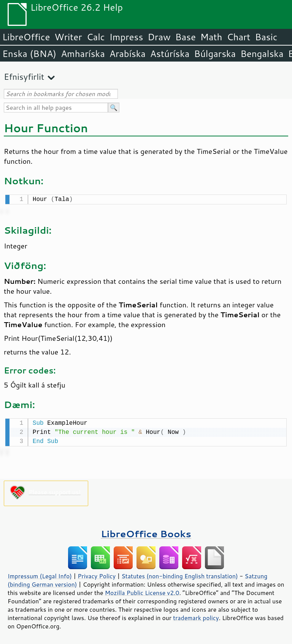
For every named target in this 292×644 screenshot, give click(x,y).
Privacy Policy (97, 574)
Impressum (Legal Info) (40, 574)
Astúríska (170, 54)
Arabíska (128, 54)
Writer (68, 37)
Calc (96, 37)
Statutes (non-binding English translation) (179, 574)
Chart (238, 37)
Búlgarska (215, 54)
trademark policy (196, 616)
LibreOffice (26, 37)
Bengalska (262, 54)
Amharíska (83, 54)
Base (186, 37)
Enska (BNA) (29, 54)
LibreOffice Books (146, 532)
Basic (266, 37)
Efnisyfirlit (24, 77)
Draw (159, 37)
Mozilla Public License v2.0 (142, 591)
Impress (126, 37)
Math (211, 37)
